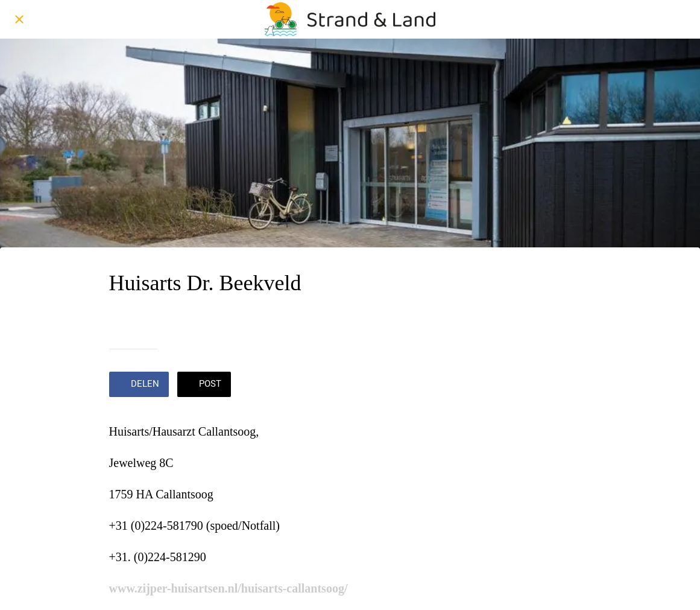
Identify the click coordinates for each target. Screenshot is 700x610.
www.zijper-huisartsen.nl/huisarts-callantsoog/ (229, 588)
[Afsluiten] (19, 19)
